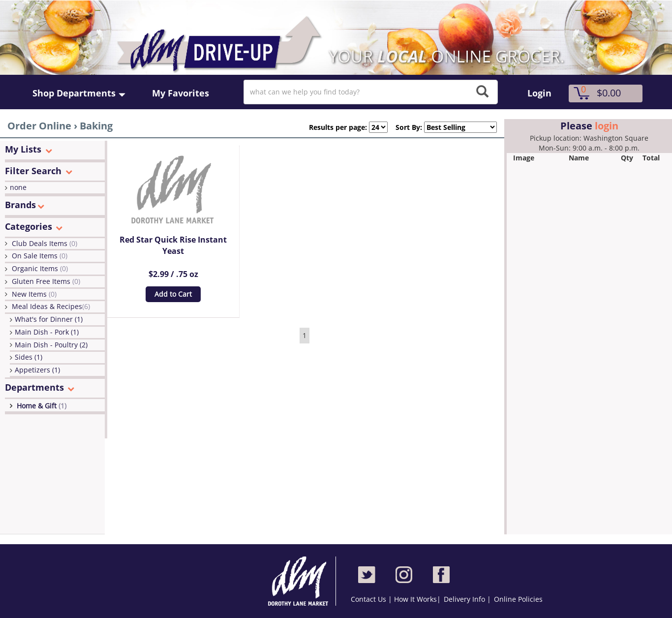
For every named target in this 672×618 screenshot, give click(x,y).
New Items (34, 294)
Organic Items (40, 268)
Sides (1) (29, 357)
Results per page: (338, 127)
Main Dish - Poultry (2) (51, 345)
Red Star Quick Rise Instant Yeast (173, 245)
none (18, 187)
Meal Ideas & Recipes (51, 306)
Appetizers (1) (37, 370)
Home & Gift (42, 406)
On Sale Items (40, 256)
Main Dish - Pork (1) (47, 332)
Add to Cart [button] (173, 294)
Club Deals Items (45, 243)
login (607, 126)
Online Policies (518, 599)
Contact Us (369, 599)
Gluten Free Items (46, 281)
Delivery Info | (467, 599)
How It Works (415, 599)
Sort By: (405, 127)
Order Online (39, 126)
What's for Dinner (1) (49, 319)
